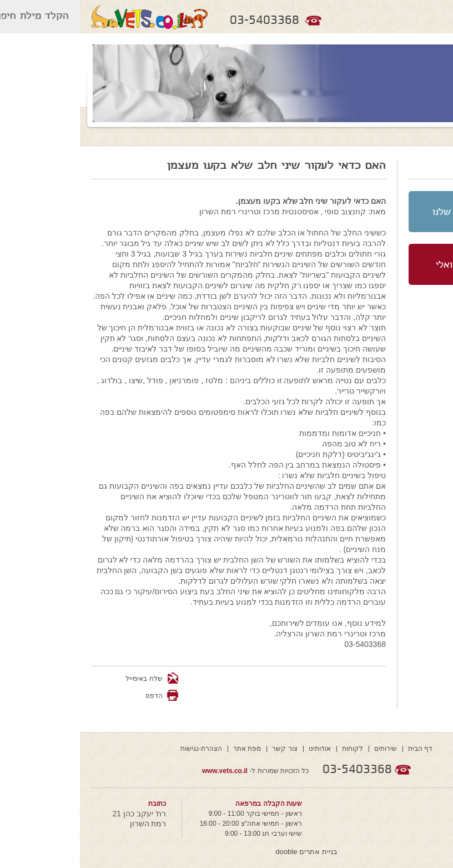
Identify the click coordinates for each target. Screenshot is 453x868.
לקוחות (273, 749)
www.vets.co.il (145, 771)
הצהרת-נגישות (121, 749)
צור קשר (205, 749)
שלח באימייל (72, 679)
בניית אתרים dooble (226, 852)
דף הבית (340, 749)
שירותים (306, 749)
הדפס (74, 696)
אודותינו (240, 749)
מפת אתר (167, 749)
